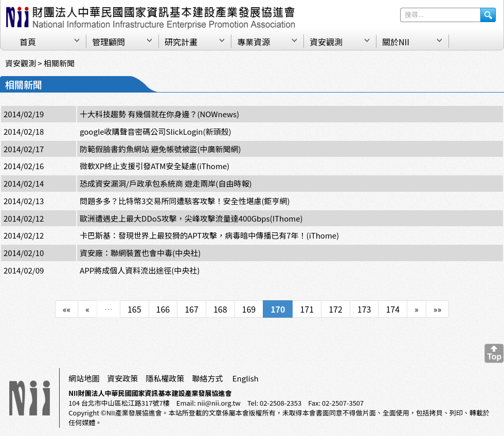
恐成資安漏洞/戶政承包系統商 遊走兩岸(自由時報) (166, 183)
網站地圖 (84, 378)
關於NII (396, 42)
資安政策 (122, 378)
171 (307, 309)
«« (67, 309)
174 (393, 309)
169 (249, 309)
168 (220, 309)
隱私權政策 (165, 378)
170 (278, 309)
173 (364, 309)
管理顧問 (109, 42)
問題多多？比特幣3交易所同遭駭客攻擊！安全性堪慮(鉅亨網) (185, 201)
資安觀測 (326, 42)
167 (192, 309)
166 (163, 309)
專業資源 (254, 42)
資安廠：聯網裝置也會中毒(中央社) (140, 253)
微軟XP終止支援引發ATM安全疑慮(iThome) (155, 166)
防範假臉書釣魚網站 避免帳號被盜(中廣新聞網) (160, 149)
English (246, 378)
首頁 (28, 42)
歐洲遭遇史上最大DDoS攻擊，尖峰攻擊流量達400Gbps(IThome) (191, 218)
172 (336, 309)
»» (437, 309)
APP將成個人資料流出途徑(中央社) (140, 270)
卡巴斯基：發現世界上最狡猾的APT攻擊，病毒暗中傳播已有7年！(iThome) (209, 235)
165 (134, 309)
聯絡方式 (207, 378)
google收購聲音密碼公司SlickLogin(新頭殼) (156, 131)
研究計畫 (181, 42)
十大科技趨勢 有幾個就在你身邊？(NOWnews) (159, 114)
